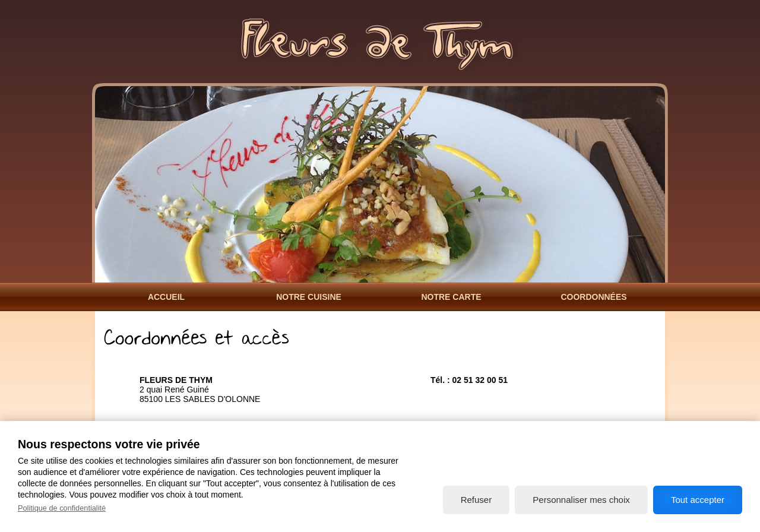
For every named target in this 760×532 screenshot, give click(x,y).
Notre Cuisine (309, 297)
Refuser (476, 500)
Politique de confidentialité (62, 508)
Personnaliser (581, 500)
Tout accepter (698, 500)
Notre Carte (451, 297)
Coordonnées (593, 297)
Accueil (166, 297)
